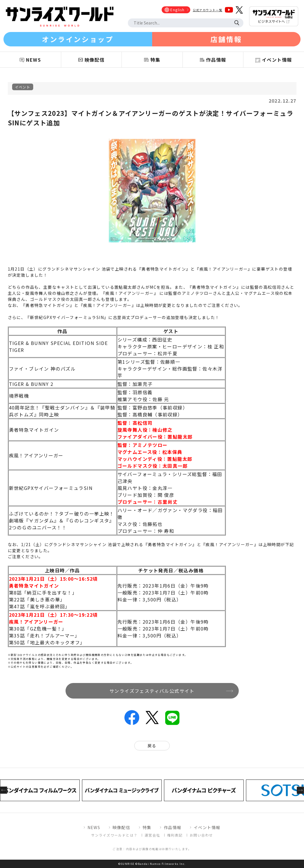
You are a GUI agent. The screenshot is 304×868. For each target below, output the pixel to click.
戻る (152, 746)
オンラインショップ (78, 39)
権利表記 (175, 835)
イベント (23, 87)
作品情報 (173, 827)
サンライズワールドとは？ (114, 835)
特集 (147, 827)
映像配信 (122, 827)
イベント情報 (207, 827)
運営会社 (152, 835)
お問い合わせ (201, 835)
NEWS (94, 827)
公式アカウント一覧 (208, 10)
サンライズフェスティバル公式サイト (152, 691)
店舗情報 (226, 39)
